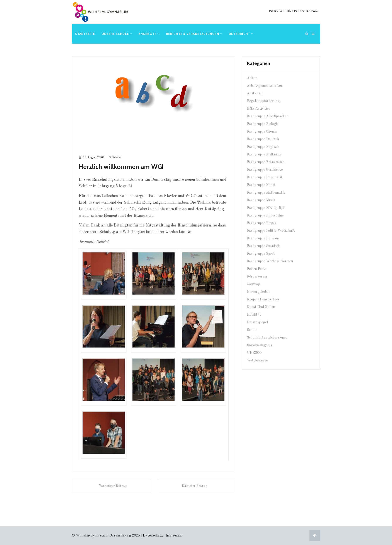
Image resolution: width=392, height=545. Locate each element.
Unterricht (241, 34)
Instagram (308, 11)
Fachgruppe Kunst (261, 185)
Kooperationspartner (263, 299)
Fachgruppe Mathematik (266, 192)
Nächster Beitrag (196, 485)
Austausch (255, 93)
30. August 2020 (94, 157)
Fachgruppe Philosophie (265, 215)
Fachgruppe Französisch (266, 162)
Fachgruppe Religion (263, 238)
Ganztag (254, 284)
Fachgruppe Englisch (263, 146)
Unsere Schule (117, 34)
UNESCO (254, 353)
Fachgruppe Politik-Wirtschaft (271, 230)
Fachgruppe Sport (261, 253)
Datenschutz (153, 535)
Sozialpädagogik (260, 345)
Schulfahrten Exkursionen (267, 337)
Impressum (174, 535)
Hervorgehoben (259, 291)
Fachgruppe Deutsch (263, 139)
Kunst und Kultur (261, 307)
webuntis (289, 11)
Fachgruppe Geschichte (265, 169)
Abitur (252, 78)
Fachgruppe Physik (262, 223)
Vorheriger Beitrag (111, 485)
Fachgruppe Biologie (263, 124)
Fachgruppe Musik (261, 200)
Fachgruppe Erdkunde (264, 154)
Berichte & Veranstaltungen (194, 34)
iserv (274, 11)
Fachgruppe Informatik (265, 177)
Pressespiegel (257, 322)
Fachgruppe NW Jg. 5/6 (266, 208)
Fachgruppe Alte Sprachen (268, 116)
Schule (117, 157)
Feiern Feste (257, 269)
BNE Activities (259, 108)
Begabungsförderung (263, 101)
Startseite (85, 34)
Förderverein (257, 276)
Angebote (149, 34)
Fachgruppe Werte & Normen (270, 261)
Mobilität (254, 314)
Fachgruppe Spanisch (263, 246)
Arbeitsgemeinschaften (265, 85)
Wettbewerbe (257, 360)
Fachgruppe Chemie (262, 131)
